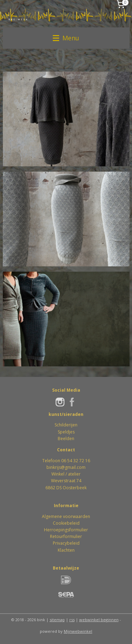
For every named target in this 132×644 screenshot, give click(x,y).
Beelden (66, 439)
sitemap (57, 620)
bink (51, 467)
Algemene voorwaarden (66, 516)
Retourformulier (66, 536)
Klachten (66, 550)
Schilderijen (66, 425)
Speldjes (66, 432)
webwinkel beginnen (99, 620)
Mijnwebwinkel (78, 631)
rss (72, 620)
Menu (66, 38)
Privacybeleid (66, 543)
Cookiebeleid (66, 523)
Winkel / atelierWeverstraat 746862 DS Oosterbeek (66, 481)
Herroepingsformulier (66, 530)
